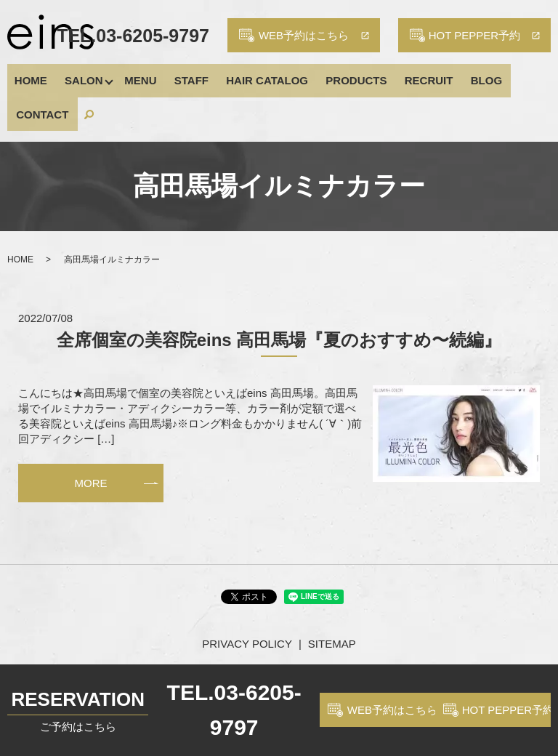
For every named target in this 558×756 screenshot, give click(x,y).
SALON (76, 75)
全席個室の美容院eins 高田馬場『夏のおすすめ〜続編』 (279, 295)
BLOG (438, 75)
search (533, 76)
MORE (91, 439)
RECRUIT (389, 75)
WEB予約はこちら (392, 710)
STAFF (175, 75)
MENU (132, 75)
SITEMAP (332, 599)
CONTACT (490, 75)
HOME (31, 75)
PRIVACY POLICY (247, 599)
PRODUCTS (325, 75)
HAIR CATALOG (243, 75)
